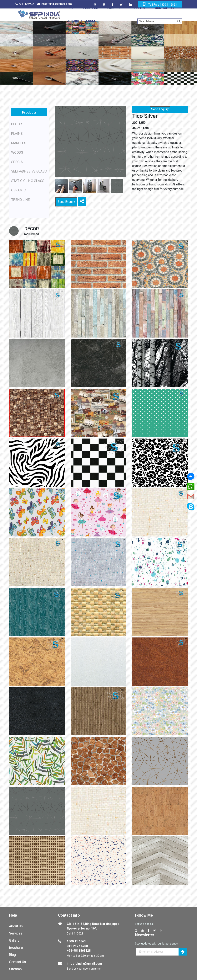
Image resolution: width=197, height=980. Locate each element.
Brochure (115, 8)
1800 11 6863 (76, 941)
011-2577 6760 (77, 946)
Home (70, 8)
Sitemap (15, 969)
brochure (16, 948)
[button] (15, 53)
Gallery (139, 8)
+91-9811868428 (79, 951)
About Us (91, 8)
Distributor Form (80, 21)
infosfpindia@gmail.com (84, 964)
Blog (12, 955)
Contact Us (164, 8)
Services (16, 933)
